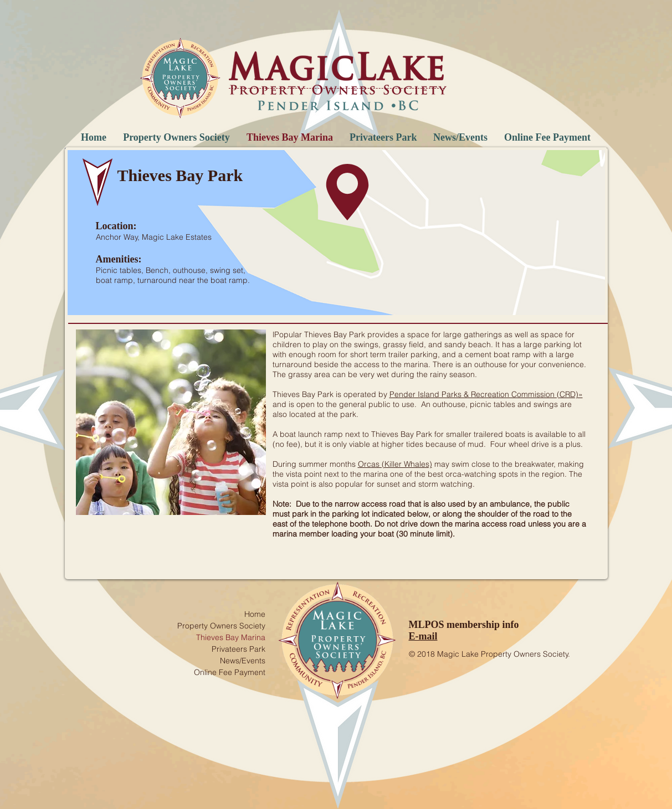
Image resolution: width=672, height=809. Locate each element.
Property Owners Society (221, 626)
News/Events (243, 661)
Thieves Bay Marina (231, 637)
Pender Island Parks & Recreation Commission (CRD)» (486, 394)
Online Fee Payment (230, 672)
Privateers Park (238, 649)
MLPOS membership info (464, 625)
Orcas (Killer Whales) (395, 464)
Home (255, 614)
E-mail (423, 636)
